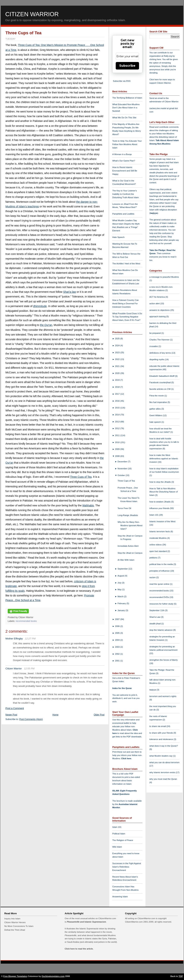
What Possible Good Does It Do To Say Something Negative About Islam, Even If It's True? (127, 317)
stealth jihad (155, 624)
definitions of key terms (160, 353)
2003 (118, 647)
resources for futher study (162, 604)
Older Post (99, 715)
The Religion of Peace (123, 840)
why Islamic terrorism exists (163, 772)
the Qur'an (46, 325)
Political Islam (119, 834)
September (123, 569)
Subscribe (127, 66)
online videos (156, 545)
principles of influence (160, 571)
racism (153, 577)
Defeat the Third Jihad (15, 930)
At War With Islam (126, 560)
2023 (118, 352)
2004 (118, 640)
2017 (118, 394)
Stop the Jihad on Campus (130, 553)
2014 (118, 415)
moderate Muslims (158, 538)
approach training (158, 316)
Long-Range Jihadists (128, 515)
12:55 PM (29, 668)
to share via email (158, 726)
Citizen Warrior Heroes (15, 922)
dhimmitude (40, 306)
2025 (118, 339)
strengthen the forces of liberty (164, 660)
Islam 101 (117, 827)
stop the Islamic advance (161, 630)
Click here (126, 758)
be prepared (155, 333)
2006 (118, 626)
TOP (181, 976)
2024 (118, 346)
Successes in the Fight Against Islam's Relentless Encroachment (127, 867)
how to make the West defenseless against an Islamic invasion (164, 459)
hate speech (155, 422)
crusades (154, 346)
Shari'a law (70, 292)
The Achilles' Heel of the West (126, 264)
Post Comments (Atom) (31, 719)
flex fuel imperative (158, 402)
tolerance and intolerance (162, 739)
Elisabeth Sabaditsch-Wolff (162, 376)
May (120, 589)
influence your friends (160, 508)
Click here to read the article (79, 949)
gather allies (155, 409)
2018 (118, 387)
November (123, 469)
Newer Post (11, 715)
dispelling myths (157, 359)
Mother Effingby (14, 639)
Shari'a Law (155, 617)
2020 (118, 373)
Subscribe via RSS (122, 81)
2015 (118, 408)
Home (56, 715)
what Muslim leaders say (161, 756)
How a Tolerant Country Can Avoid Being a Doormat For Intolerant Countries (125, 303)
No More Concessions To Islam (19, 926)
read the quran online (160, 584)
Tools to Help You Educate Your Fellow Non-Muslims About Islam (127, 144)
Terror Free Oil (124, 508)
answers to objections (160, 310)
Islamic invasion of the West (162, 521)
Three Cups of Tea (23, 33)
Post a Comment (15, 708)
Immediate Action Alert (128, 546)
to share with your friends (161, 733)
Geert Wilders (156, 415)
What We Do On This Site (124, 118)
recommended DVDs (159, 597)
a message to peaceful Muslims (164, 277)
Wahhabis (88, 505)
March (121, 596)
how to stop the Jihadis (160, 482)
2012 (118, 428)
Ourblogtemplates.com (53, 976)
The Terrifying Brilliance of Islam (127, 98)
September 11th (157, 610)
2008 (118, 456)
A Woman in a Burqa (122, 154)
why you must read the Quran (163, 779)
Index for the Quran (122, 688)
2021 (118, 366)
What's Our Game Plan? (124, 161)
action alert (155, 303)
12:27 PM (30, 639)
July (120, 583)
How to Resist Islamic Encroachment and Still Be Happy (125, 171)
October (122, 475)
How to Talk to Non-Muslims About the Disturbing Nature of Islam (164, 492)
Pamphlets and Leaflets (123, 214)
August (121, 576)
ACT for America (157, 297)
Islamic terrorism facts (160, 531)
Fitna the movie (157, 396)
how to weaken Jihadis (160, 502)
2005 (118, 633)
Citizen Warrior (32, 14)
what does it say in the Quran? (164, 746)
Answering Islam (120, 897)
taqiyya (154, 213)
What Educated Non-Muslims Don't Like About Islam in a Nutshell (126, 108)
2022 (118, 359)
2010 (118, 442)
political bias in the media (161, 564)
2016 (118, 401)
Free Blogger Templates (15, 976)
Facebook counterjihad (160, 382)
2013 (118, 422)
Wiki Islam (117, 847)
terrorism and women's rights (163, 696)
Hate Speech (118, 237)
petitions (154, 558)
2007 (118, 619)
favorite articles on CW (160, 389)
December (123, 462)
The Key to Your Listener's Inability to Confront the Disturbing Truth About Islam (126, 194)
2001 (118, 661)
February (122, 603)
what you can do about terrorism (164, 762)
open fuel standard (158, 551)
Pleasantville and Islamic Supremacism (86, 922)
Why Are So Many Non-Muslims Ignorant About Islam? (130, 525)
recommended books (26, 621)
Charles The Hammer (160, 340)
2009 (118, 449)
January (122, 610)
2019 (118, 380)
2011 (118, 435)
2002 (118, 654)
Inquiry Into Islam (12, 919)
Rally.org (168, 56)
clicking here (155, 59)
